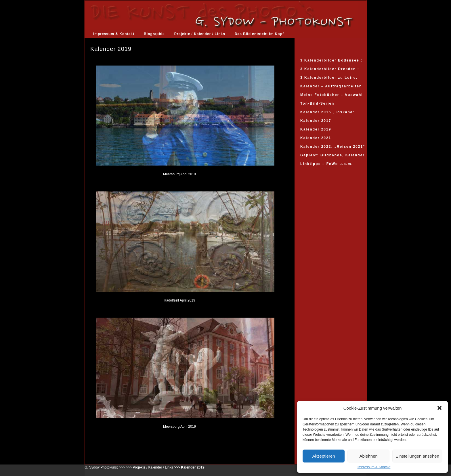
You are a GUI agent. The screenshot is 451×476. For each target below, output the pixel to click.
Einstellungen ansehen (417, 456)
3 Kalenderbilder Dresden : (330, 69)
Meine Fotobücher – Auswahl (332, 95)
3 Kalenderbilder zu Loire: (329, 78)
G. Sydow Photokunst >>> (105, 467)
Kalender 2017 (316, 121)
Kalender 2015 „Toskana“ (328, 112)
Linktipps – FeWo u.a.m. (327, 164)
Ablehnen (368, 456)
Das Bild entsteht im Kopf (259, 34)
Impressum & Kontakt (374, 467)
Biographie (154, 34)
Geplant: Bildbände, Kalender (332, 155)
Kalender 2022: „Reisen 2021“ (333, 147)
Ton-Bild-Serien (317, 103)
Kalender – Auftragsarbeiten (331, 86)
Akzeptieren (323, 456)
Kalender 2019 (316, 129)
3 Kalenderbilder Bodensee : (331, 60)
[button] (439, 408)
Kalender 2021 (316, 138)
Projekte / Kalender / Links (200, 34)
